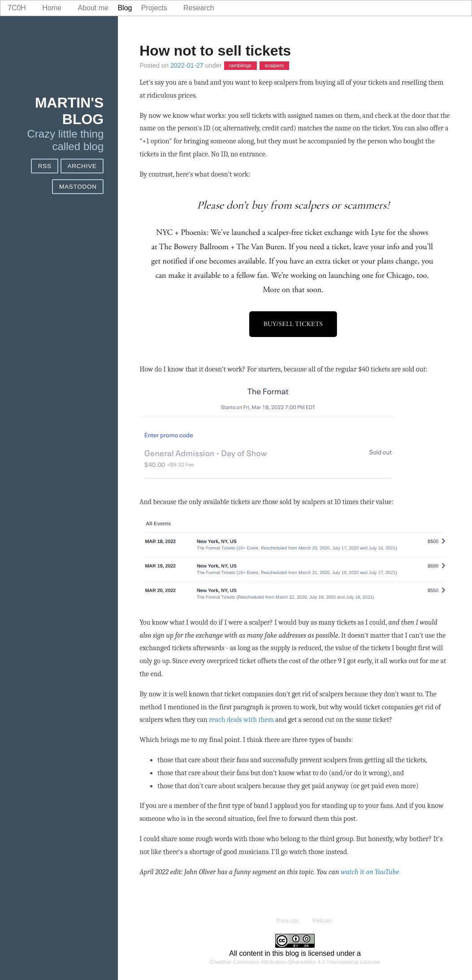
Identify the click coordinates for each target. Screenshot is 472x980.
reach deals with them (241, 720)
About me (93, 8)
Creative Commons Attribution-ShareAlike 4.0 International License (295, 962)
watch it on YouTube (370, 872)
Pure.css (288, 921)
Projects (154, 8)
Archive (82, 166)
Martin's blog (69, 111)
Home (52, 8)
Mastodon (78, 187)
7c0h (17, 8)
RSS (45, 166)
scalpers (274, 66)
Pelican (322, 921)
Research (199, 8)
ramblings (240, 66)
